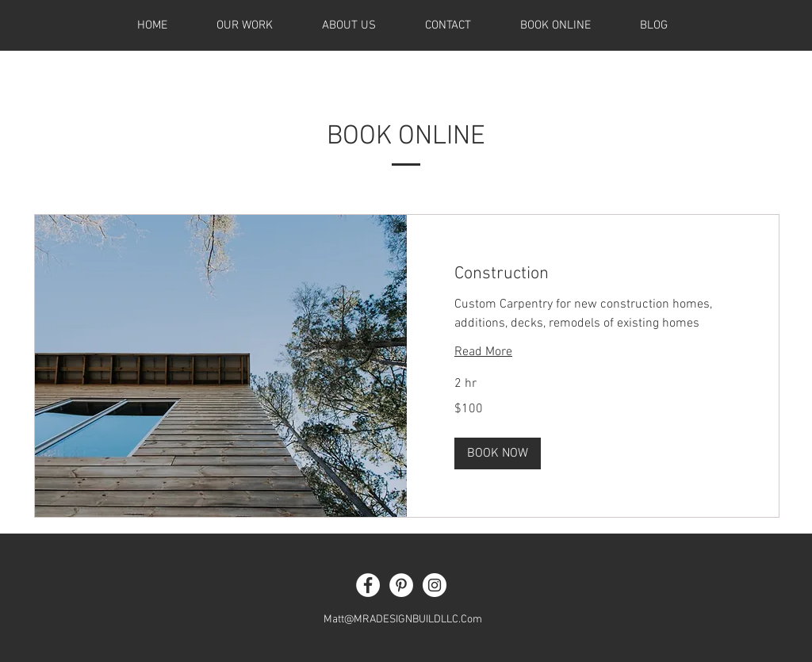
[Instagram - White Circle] (435, 585)
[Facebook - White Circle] (368, 585)
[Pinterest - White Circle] (401, 585)
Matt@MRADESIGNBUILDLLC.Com (403, 620)
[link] (593, 274)
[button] (498, 453)
